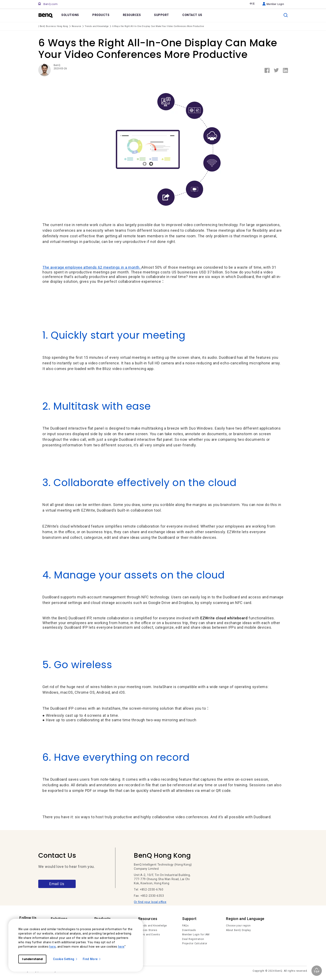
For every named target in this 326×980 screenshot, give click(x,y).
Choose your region (238, 926)
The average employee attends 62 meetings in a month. (92, 267)
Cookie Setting (65, 959)
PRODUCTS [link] (101, 15)
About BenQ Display (238, 930)
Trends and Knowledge (153, 926)
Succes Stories (148, 930)
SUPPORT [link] (162, 15)
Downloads (189, 930)
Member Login (273, 4)
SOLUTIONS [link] (70, 15)
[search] (286, 15)
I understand (32, 959)
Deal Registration (193, 939)
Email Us (57, 884)
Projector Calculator (195, 943)
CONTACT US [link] (192, 15)
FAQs (185, 926)
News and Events (149, 935)
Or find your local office (150, 902)
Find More (92, 959)
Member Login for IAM (196, 935)
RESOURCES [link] (132, 15)
